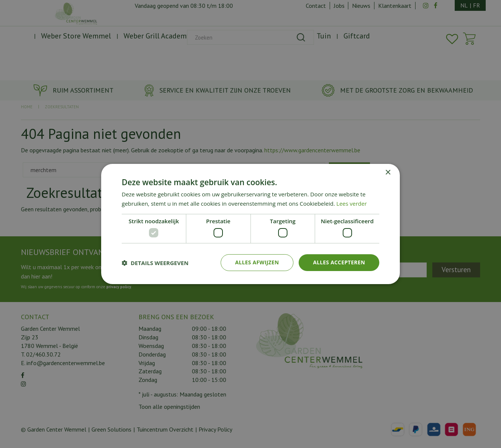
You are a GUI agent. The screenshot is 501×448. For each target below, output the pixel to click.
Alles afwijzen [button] (257, 262)
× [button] (388, 173)
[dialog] (250, 224)
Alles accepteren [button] (339, 262)
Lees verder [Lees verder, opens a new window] (352, 203)
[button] (155, 263)
